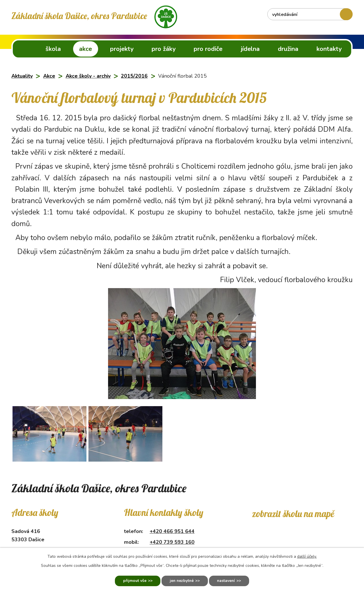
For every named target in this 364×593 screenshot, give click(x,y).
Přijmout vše (134, 581)
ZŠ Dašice (23, 49)
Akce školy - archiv (88, 76)
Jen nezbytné (181, 581)
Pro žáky (164, 49)
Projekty (122, 49)
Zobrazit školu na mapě (293, 514)
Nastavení (227, 581)
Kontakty (329, 49)
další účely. (307, 556)
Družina (288, 49)
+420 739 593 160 (172, 542)
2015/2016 (134, 76)
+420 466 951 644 (172, 531)
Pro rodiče (208, 49)
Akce (85, 49)
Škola (53, 49)
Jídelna (250, 49)
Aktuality (22, 76)
